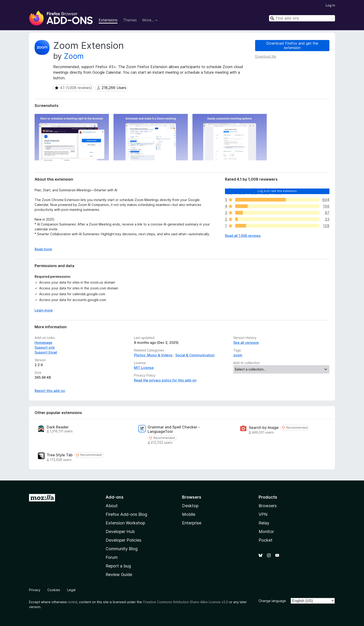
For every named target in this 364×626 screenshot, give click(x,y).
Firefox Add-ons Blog (126, 514)
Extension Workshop (125, 523)
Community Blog (122, 549)
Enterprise (192, 523)
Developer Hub (120, 532)
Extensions (108, 20)
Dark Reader (58, 427)
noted (72, 602)
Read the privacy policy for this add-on (165, 380)
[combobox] (302, 18)
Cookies (54, 590)
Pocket (266, 540)
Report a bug (118, 566)
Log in (330, 5)
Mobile (189, 514)
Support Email (46, 352)
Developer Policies (123, 540)
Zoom (74, 56)
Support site (45, 347)
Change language (272, 601)
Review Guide (119, 575)
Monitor (266, 532)
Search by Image (264, 428)
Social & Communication (195, 355)
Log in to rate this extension (277, 191)
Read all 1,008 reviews (243, 236)
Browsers (268, 506)
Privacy (35, 590)
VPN (263, 514)
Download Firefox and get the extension (292, 45)
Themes (130, 20)
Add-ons (115, 497)
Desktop (190, 506)
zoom (238, 355)
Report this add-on (50, 391)
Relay (264, 523)
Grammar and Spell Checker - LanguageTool (174, 429)
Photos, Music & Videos (153, 355)
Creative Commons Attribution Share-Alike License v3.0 (185, 602)
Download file (266, 56)
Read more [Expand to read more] (43, 249)
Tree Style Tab (60, 455)
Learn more (44, 310)
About (112, 506)
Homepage (43, 343)
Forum (112, 557)
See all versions (246, 343)
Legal (71, 590)
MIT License (144, 368)
